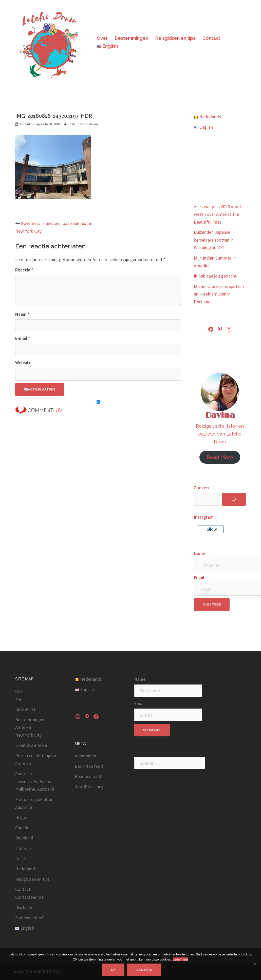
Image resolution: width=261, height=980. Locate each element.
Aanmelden (85, 756)
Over (102, 38)
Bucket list (25, 709)
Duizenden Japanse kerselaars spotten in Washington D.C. (214, 240)
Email (199, 577)
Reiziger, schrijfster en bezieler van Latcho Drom (220, 434)
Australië (24, 773)
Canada (22, 828)
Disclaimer (25, 907)
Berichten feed (89, 766)
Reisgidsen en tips (175, 38)
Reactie (24, 270)
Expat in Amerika (31, 745)
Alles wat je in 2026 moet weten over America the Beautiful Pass (218, 214)
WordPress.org (89, 787)
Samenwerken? (30, 918)
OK (114, 970)
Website (23, 362)
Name (200, 553)
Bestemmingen (132, 38)
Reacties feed (88, 776)
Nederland (25, 869)
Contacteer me (29, 897)
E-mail (23, 338)
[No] (255, 964)
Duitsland (24, 838)
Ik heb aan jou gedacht (215, 276)
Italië (20, 859)
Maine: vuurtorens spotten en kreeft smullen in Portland (219, 294)
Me (18, 699)
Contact (211, 38)
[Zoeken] (234, 499)
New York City (28, 735)
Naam (22, 314)
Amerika (23, 727)
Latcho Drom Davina (84, 124)
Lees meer (181, 959)
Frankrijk (23, 848)
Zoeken (201, 488)
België (21, 817)
